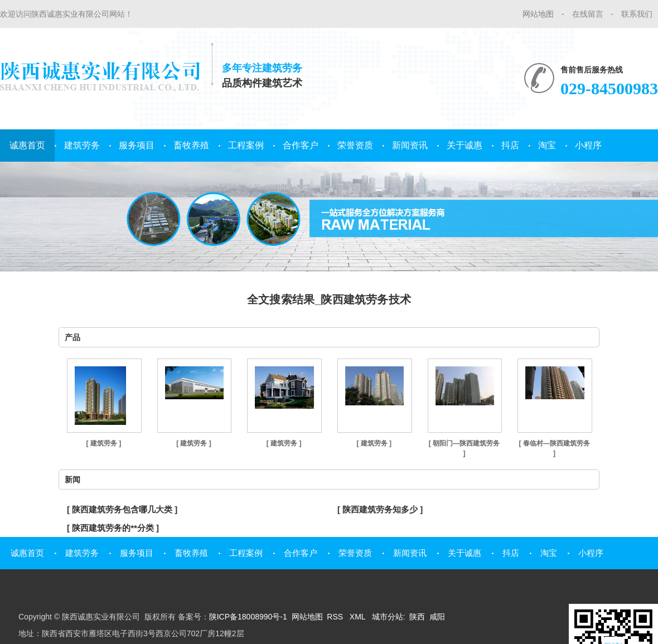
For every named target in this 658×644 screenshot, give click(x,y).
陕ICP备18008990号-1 (248, 617)
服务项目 (137, 145)
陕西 (417, 617)
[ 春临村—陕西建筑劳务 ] (554, 448)
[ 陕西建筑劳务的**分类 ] (113, 528)
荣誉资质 (355, 145)
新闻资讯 (410, 145)
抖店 (510, 145)
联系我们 (637, 14)
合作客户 (301, 145)
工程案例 (246, 145)
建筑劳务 (82, 145)
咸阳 (437, 617)
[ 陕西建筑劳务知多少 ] (380, 509)
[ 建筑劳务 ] (103, 443)
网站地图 (538, 14)
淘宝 (547, 145)
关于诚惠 (465, 145)
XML (359, 617)
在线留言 (588, 14)
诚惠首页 (27, 145)
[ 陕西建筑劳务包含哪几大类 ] (122, 509)
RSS (336, 617)
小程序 (588, 145)
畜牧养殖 (191, 145)
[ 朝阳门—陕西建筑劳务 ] (464, 448)
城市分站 (388, 617)
